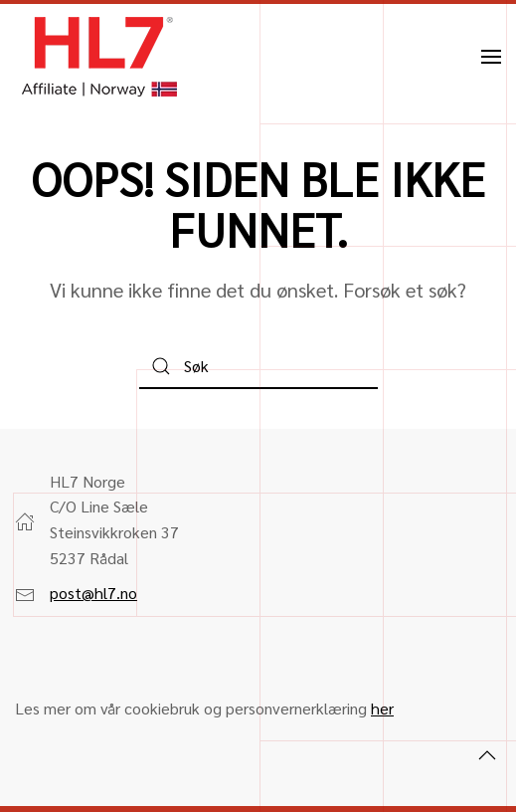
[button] (491, 57)
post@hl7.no (93, 593)
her (382, 708)
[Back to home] (99, 57)
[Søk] (258, 367)
